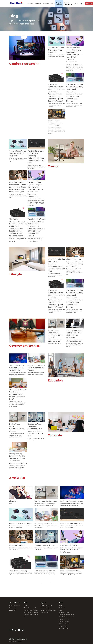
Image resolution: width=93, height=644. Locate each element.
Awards (26, 617)
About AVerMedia (68, 4)
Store (53, 4)
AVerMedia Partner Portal (67, 617)
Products (30, 4)
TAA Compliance (64, 622)
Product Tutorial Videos (31, 615)
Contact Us (13, 608)
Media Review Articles (30, 608)
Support (46, 4)
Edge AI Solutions (59, 4)
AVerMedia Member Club (66, 615)
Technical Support (46, 608)
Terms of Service (64, 628)
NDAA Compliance (64, 624)
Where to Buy (45, 612)
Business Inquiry (64, 612)
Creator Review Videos (31, 610)
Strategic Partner (64, 619)
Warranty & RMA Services (48, 610)
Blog (60, 606)
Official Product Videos (31, 612)
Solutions (38, 4)
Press (25, 606)
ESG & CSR (13, 610)
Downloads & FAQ (46, 606)
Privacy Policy (63, 626)
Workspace (62, 608)
